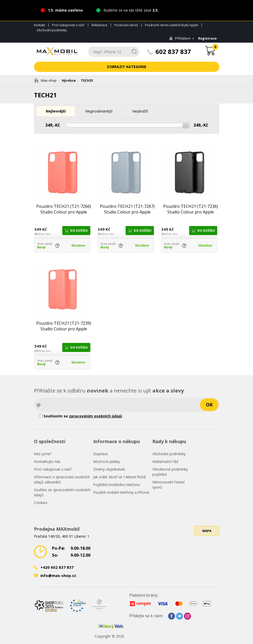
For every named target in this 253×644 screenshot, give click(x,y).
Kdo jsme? (43, 454)
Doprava (100, 454)
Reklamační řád (165, 461)
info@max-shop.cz (58, 575)
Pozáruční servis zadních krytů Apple (172, 25)
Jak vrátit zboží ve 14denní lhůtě (120, 477)
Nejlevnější (56, 111)
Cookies (41, 503)
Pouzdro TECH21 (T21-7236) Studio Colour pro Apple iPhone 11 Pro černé (191, 209)
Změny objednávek (109, 469)
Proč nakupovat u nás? (68, 25)
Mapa (207, 532)
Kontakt (40, 25)
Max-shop (45, 80)
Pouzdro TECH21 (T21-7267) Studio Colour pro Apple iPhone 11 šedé (127, 209)
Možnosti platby (107, 461)
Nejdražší (142, 111)
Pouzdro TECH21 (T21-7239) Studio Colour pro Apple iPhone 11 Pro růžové (64, 326)
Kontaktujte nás (47, 461)
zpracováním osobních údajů (95, 416)
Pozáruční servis (126, 25)
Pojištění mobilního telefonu (117, 485)
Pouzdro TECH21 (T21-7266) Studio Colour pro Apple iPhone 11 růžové (64, 209)
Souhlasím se (81, 416)
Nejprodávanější (100, 111)
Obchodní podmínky (52, 30)
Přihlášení (180, 38)
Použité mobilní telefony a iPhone (121, 492)
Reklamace (99, 25)
